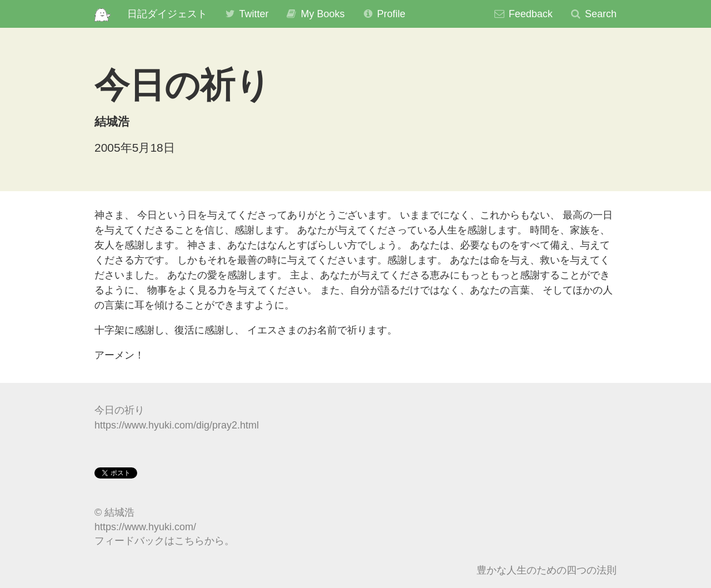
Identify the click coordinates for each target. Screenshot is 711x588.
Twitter (246, 14)
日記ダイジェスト (167, 14)
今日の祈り (119, 410)
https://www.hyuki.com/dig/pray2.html (177, 425)
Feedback (523, 14)
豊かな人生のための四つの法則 (547, 570)
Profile (384, 14)
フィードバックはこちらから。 (164, 541)
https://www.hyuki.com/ (145, 527)
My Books (315, 14)
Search (593, 14)
